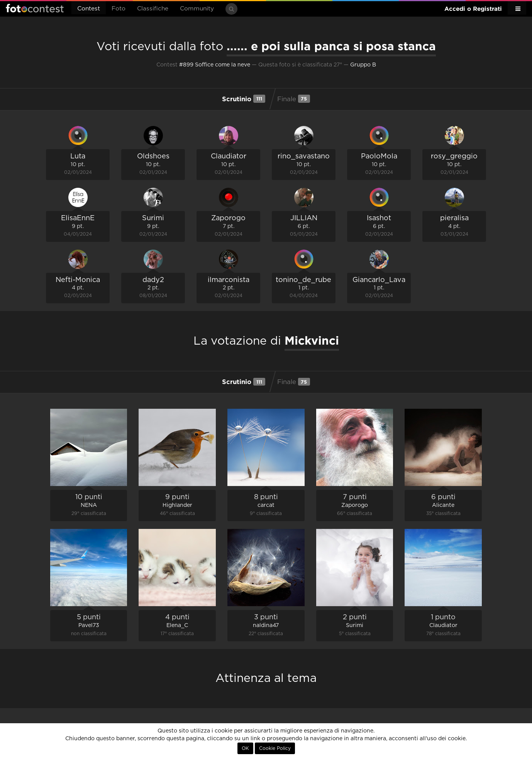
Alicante (443, 505)
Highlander (177, 505)
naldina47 (266, 625)
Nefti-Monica (78, 280)
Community (197, 9)
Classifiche (153, 9)
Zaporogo (228, 218)
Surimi (153, 218)
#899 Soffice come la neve (215, 65)
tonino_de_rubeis (306, 280)
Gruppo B (363, 65)
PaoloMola (379, 156)
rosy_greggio (454, 156)
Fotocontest (35, 8)
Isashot (379, 218)
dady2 (153, 280)
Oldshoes (153, 156)
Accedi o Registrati (473, 9)
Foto (119, 9)
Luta (78, 156)
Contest (89, 9)
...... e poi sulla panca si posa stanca (331, 46)
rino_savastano (304, 156)
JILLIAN (304, 218)
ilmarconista (229, 280)
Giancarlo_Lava (379, 280)
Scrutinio (243, 99)
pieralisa (454, 218)
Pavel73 (89, 625)
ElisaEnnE (78, 218)
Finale (294, 99)
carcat (266, 505)
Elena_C (177, 625)
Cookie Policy (275, 748)
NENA (89, 505)
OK (245, 748)
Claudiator (229, 156)
